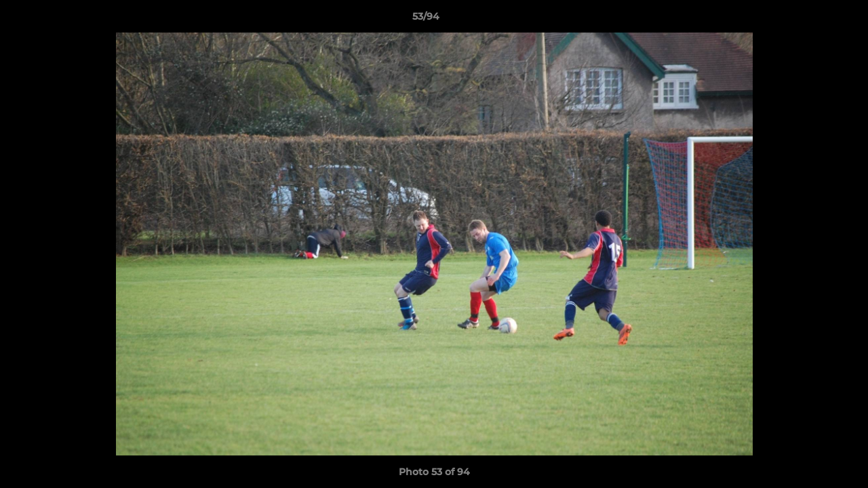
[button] (811, 20)
